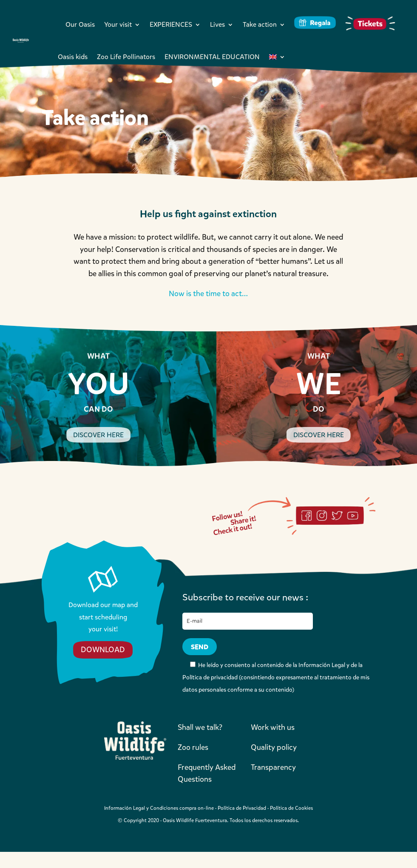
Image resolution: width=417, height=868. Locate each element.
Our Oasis (80, 24)
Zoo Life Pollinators (126, 57)
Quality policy (274, 747)
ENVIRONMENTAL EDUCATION (212, 57)
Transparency (273, 767)
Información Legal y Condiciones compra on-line (159, 808)
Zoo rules (193, 747)
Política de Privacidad (242, 808)
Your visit (118, 24)
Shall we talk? (200, 727)
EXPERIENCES (171, 24)
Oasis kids (73, 57)
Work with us (273, 727)
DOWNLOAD (103, 650)
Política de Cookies (291, 808)
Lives (217, 24)
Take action (260, 24)
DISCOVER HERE (98, 435)
